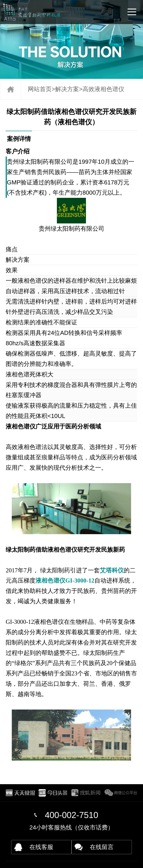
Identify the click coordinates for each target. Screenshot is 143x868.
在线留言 (102, 847)
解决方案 (67, 89)
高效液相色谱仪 (103, 89)
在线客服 (41, 847)
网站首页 (40, 89)
